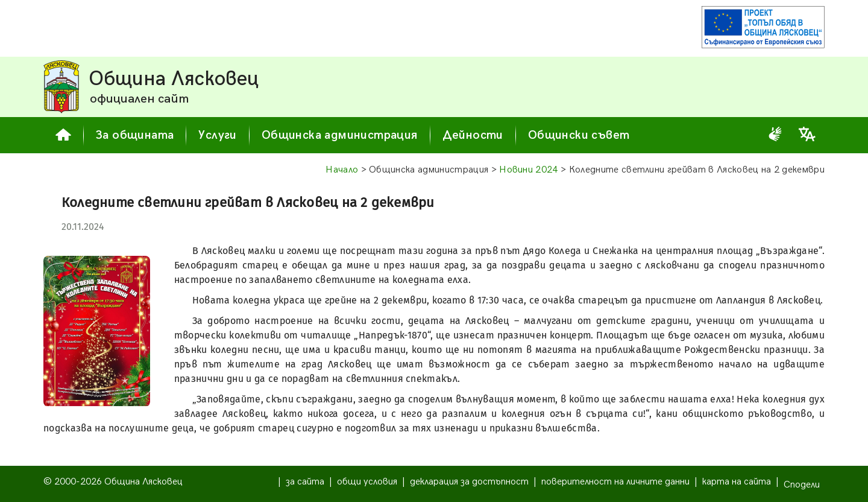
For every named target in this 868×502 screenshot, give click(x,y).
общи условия (367, 482)
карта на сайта (737, 482)
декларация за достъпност (469, 482)
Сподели (802, 485)
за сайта (305, 482)
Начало (342, 170)
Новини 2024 (529, 170)
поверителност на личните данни (615, 482)
